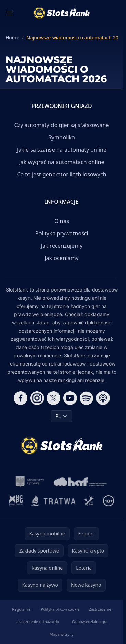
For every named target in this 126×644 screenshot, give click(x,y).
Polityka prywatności (61, 233)
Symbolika (62, 137)
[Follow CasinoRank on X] (54, 398)
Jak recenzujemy (62, 246)
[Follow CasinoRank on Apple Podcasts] (103, 398)
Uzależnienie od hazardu (38, 622)
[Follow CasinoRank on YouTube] (70, 398)
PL (62, 416)
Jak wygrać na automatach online (61, 162)
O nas (62, 221)
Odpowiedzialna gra (90, 622)
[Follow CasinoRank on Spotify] (87, 398)
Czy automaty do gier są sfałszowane (62, 125)
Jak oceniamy (62, 258)
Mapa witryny (62, 634)
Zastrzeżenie (100, 609)
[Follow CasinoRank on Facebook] (21, 398)
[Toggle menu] (10, 13)
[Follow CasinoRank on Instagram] (37, 398)
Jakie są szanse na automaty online (62, 150)
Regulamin (22, 609)
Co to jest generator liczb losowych (61, 174)
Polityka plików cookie (60, 609)
